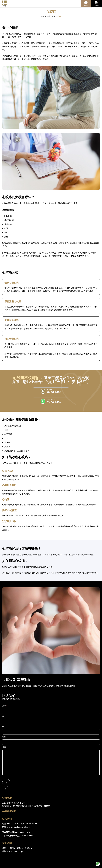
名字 (4, 706)
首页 (43, 16)
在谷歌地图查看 (9, 811)
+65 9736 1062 (25, 832)
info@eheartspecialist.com (19, 827)
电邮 (4, 737)
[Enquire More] (97, 4)
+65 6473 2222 (27, 836)
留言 (5, 747)
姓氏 (4, 716)
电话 (4, 727)
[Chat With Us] (86, 4)
